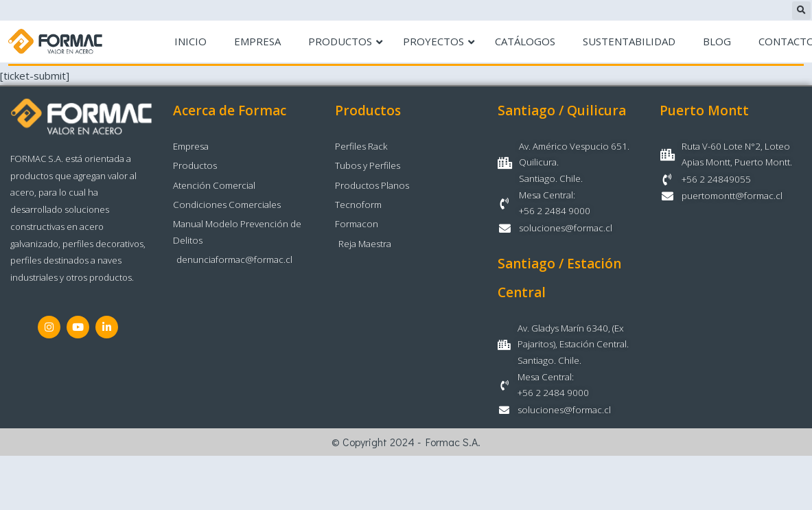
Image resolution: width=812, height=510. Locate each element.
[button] (801, 11)
